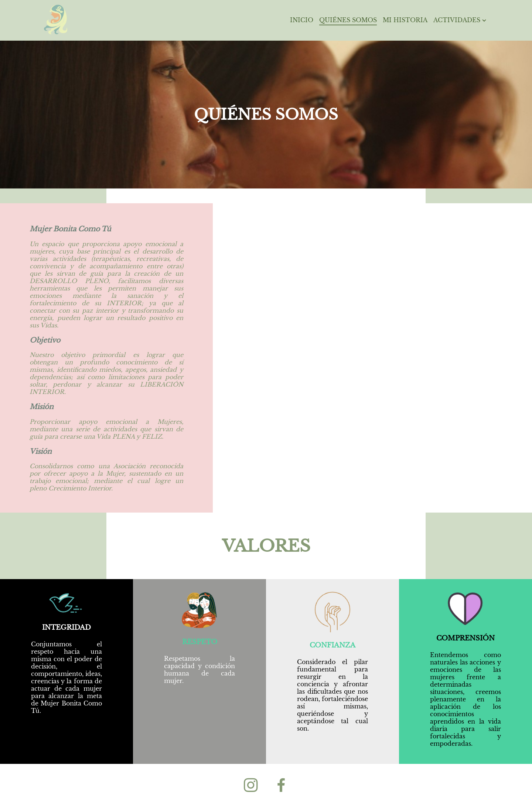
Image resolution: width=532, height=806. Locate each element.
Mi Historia (405, 20)
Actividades (461, 20)
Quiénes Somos (348, 20)
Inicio (302, 20)
